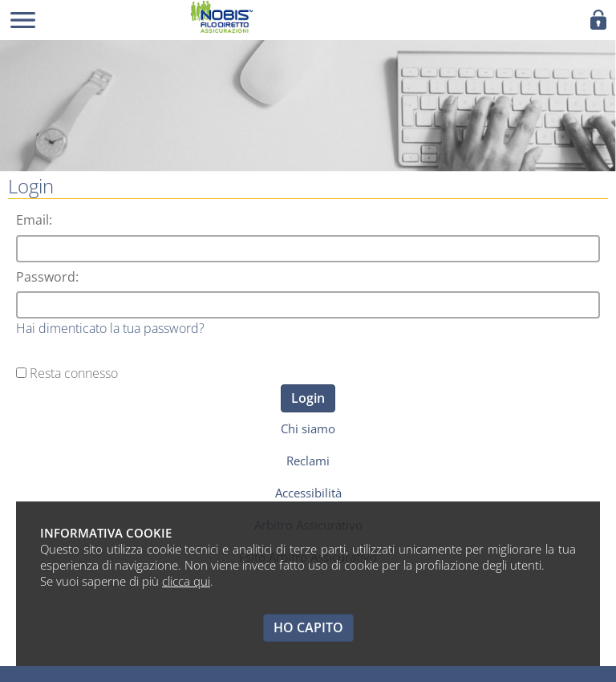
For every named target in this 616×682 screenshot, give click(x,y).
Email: (34, 220)
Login (308, 398)
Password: (47, 277)
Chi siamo (308, 428)
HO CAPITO (308, 627)
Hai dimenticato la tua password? (110, 328)
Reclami (308, 461)
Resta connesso (74, 373)
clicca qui (186, 581)
